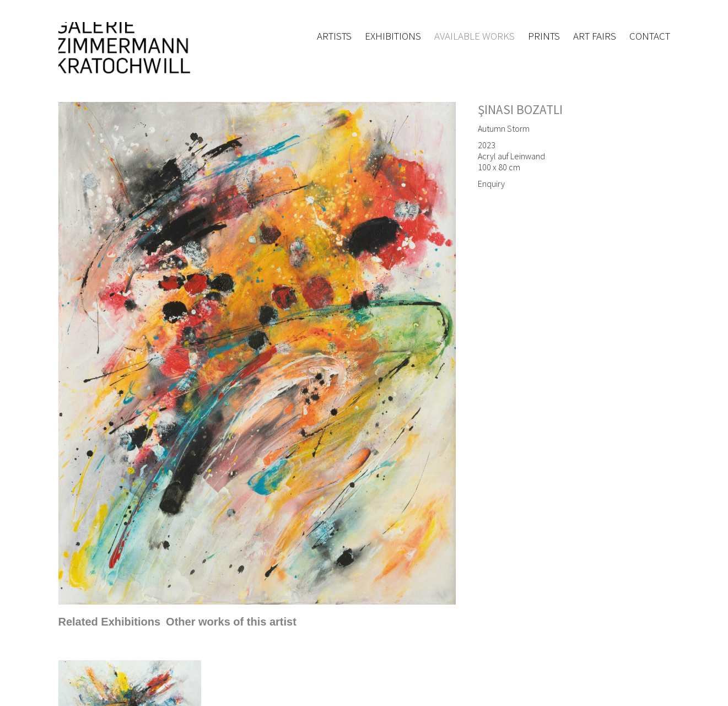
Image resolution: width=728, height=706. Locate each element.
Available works (474, 36)
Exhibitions (393, 36)
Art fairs (595, 36)
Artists (334, 36)
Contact (650, 36)
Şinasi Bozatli (520, 109)
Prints (544, 36)
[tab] (110, 622)
